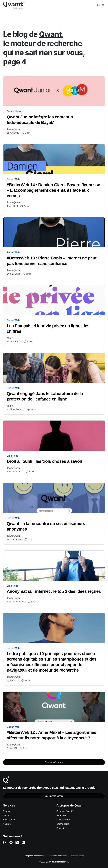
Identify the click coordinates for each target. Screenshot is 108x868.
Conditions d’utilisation (58, 856)
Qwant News (14, 111)
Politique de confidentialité (34, 856)
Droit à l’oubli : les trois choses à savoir (45, 461)
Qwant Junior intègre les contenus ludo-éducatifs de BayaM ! (40, 120)
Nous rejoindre (63, 820)
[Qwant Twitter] (17, 842)
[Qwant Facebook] (11, 842)
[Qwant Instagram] (5, 842)
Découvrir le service (54, 796)
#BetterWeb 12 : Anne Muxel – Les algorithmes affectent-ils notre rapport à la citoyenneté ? (51, 735)
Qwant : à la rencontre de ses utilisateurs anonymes (46, 526)
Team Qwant (14, 129)
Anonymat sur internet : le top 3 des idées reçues (54, 591)
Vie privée (12, 456)
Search (6, 811)
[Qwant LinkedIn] (23, 842)
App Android (9, 820)
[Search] (99, 5)
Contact (60, 828)
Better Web (13, 179)
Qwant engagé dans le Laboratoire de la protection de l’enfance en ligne (45, 396)
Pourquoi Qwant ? (65, 811)
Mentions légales (77, 856)
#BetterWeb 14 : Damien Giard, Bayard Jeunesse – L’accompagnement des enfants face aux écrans (53, 190)
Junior (6, 815)
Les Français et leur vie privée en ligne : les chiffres (48, 329)
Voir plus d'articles (54, 762)
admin (10, 338)
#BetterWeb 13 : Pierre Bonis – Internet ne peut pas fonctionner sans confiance (52, 261)
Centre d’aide (63, 824)
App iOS (7, 824)
